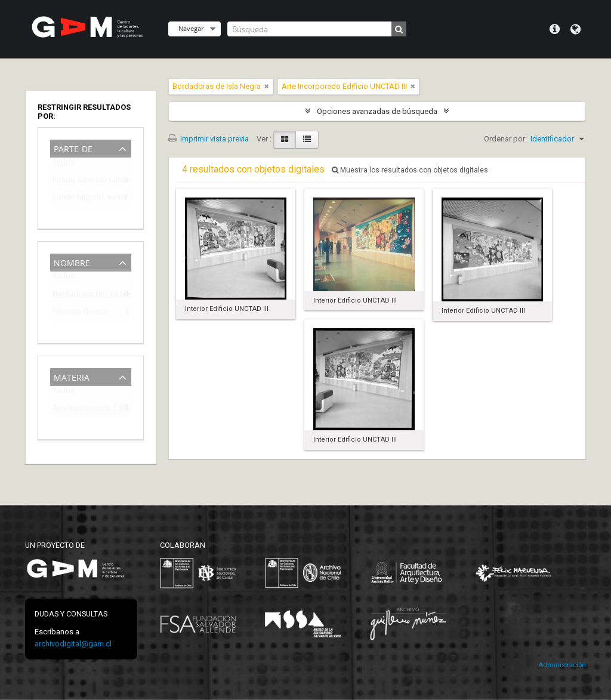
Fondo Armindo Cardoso (82, 182)
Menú (555, 29)
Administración (562, 665)
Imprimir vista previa (209, 139)
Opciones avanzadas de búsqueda (377, 111)
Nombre (72, 262)
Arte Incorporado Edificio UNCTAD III (82, 410)
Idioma (575, 29)
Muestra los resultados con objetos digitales (410, 170)
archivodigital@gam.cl (73, 644)
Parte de (73, 148)
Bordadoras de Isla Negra (82, 296)
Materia (72, 376)
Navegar (191, 28)
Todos (64, 164)
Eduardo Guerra (79, 314)
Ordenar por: (505, 139)
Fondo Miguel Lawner (82, 199)
